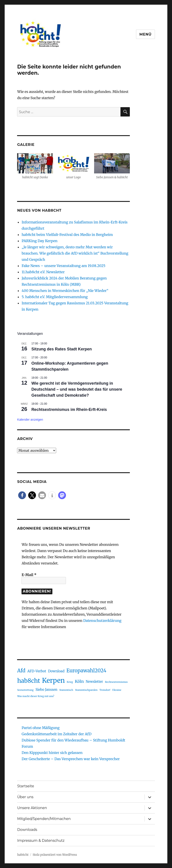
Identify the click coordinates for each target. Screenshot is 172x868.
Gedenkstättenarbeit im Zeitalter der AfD (56, 734)
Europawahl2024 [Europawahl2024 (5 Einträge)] (86, 671)
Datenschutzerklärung (102, 621)
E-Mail (29, 575)
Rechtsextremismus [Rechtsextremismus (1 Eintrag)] (116, 682)
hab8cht (23, 855)
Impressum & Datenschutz (41, 841)
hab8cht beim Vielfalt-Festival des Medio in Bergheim (68, 235)
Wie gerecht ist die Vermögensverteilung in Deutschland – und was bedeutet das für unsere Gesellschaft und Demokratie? (77, 389)
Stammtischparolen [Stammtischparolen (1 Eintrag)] (86, 690)
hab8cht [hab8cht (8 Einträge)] (29, 681)
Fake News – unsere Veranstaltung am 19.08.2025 (63, 266)
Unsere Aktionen (32, 808)
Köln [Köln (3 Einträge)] (79, 681)
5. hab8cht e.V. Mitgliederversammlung (55, 297)
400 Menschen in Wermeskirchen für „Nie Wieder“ (65, 291)
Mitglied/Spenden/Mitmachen (44, 819)
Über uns (25, 797)
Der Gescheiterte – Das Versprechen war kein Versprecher (71, 759)
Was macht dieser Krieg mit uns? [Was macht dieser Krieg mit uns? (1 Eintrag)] (36, 696)
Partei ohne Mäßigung (41, 728)
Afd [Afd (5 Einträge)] (21, 671)
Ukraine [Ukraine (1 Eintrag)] (117, 690)
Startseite (26, 786)
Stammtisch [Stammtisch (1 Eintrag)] (66, 690)
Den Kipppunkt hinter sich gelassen (52, 753)
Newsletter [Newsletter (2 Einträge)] (94, 682)
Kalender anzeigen (30, 420)
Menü (145, 34)
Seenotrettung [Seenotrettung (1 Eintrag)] (25, 690)
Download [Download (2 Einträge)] (56, 671)
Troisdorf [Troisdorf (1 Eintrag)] (105, 690)
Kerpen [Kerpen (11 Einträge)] (53, 680)
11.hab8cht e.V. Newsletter (43, 272)
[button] (22, 495)
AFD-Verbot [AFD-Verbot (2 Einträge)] (37, 671)
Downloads (27, 830)
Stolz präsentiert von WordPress (55, 855)
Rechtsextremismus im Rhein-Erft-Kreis (69, 410)
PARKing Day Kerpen (40, 241)
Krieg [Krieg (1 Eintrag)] (70, 682)
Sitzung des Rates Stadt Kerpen (61, 349)
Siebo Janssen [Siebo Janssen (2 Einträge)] (46, 690)
